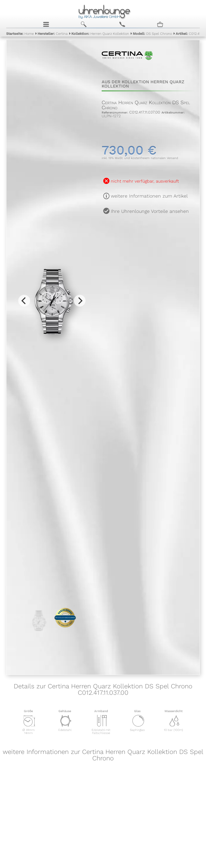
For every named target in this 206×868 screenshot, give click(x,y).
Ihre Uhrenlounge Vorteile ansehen (150, 211)
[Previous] (24, 301)
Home (20, 34)
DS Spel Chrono (152, 34)
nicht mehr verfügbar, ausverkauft (145, 181)
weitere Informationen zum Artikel (149, 196)
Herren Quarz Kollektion (100, 34)
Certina (53, 34)
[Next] (80, 301)
